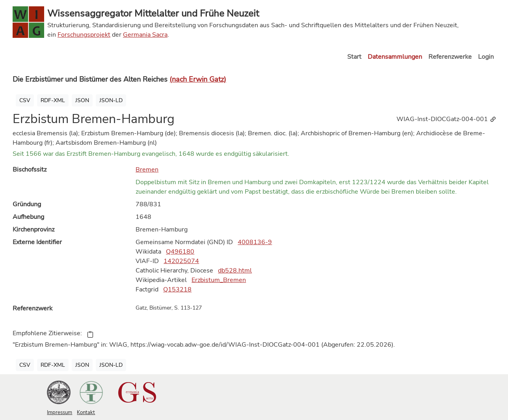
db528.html (235, 271)
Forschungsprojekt (84, 35)
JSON (82, 100)
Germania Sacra (145, 35)
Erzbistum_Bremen (219, 280)
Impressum (60, 413)
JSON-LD (111, 100)
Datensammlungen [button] (395, 57)
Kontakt (86, 413)
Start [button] (354, 57)
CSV (25, 100)
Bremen (147, 170)
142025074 (181, 261)
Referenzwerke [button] (450, 57)
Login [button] (486, 57)
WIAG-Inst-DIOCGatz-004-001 (447, 119)
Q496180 (180, 252)
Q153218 (177, 289)
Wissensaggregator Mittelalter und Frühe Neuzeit (153, 13)
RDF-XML (53, 100)
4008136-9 (255, 242)
